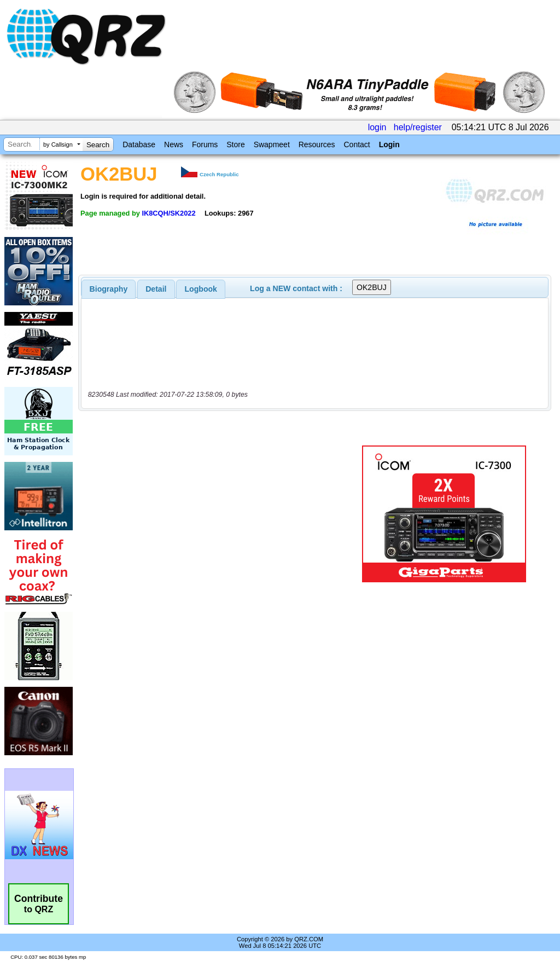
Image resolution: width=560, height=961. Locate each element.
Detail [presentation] (156, 289)
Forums (205, 144)
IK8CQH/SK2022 (168, 213)
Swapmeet (272, 144)
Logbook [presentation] (201, 289)
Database (139, 144)
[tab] (109, 289)
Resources (317, 144)
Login (389, 144)
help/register (418, 127)
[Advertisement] (216, 514)
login (377, 127)
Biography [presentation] (109, 289)
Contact (357, 144)
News (174, 144)
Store (235, 144)
